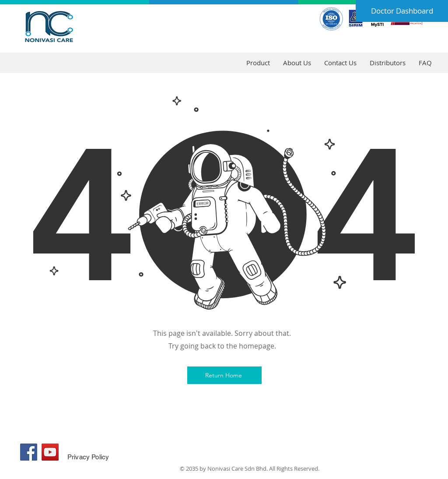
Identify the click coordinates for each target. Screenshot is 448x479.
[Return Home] (224, 375)
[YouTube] (50, 452)
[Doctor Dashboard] (402, 11)
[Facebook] (29, 452)
